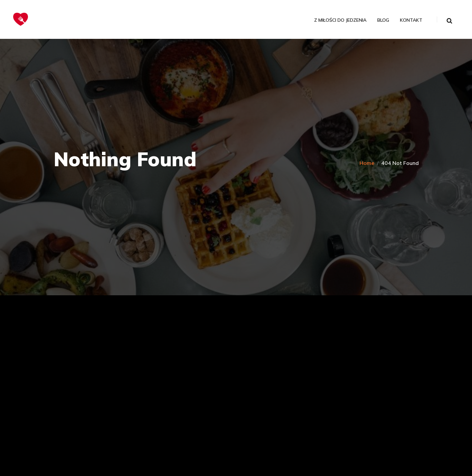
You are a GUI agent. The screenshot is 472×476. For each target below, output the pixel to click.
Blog (383, 20)
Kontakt (411, 20)
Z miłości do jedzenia (340, 20)
